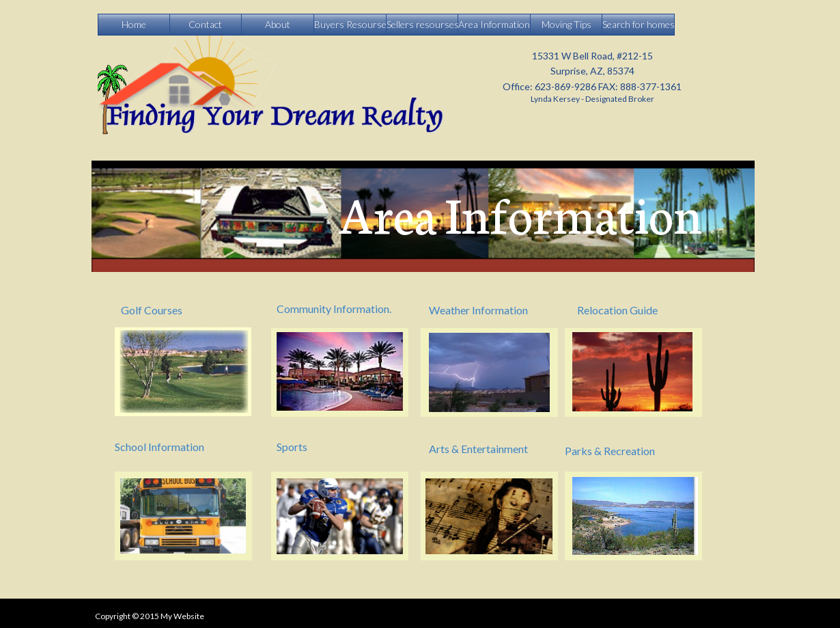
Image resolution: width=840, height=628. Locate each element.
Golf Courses (152, 310)
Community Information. (334, 309)
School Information (159, 447)
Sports (292, 447)
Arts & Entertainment (478, 449)
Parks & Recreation (610, 451)
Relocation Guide (617, 310)
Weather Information (478, 310)
